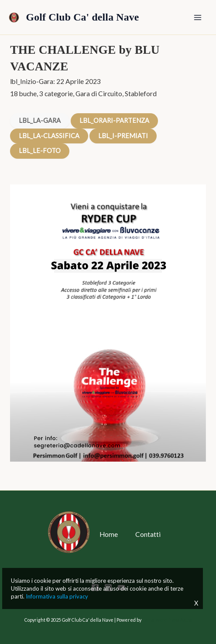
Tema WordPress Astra (167, 620)
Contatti (148, 534)
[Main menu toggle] (198, 17)
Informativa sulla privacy (57, 596)
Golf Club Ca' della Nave (83, 17)
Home (109, 534)
